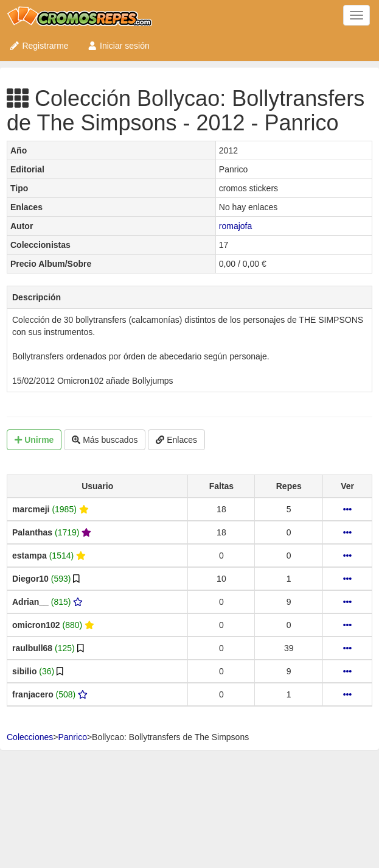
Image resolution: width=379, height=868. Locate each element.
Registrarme (39, 46)
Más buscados (105, 440)
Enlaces (176, 440)
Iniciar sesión (118, 46)
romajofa (235, 226)
